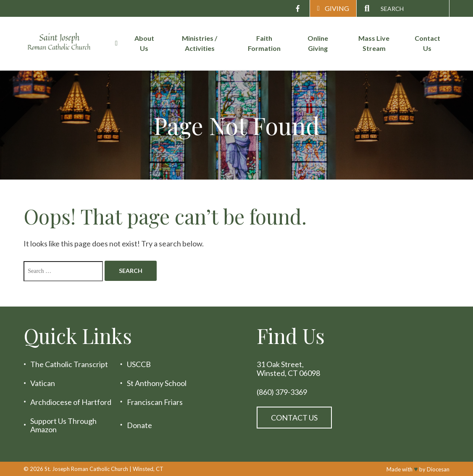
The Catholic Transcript (69, 364)
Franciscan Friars (155, 402)
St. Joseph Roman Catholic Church (86, 469)
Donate (139, 425)
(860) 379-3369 (282, 392)
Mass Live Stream (374, 43)
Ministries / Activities (200, 43)
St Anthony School (157, 383)
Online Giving (318, 43)
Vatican (43, 383)
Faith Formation (264, 43)
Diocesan (438, 469)
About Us (144, 43)
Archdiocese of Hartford (71, 402)
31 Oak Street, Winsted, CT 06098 (288, 369)
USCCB (139, 364)
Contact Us (427, 43)
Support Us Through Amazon (63, 425)
